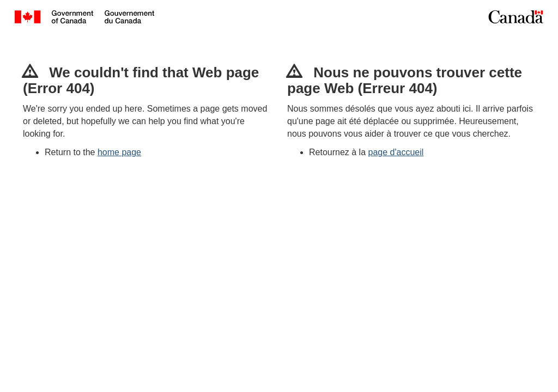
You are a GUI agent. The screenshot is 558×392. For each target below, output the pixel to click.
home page (119, 152)
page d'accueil (396, 152)
